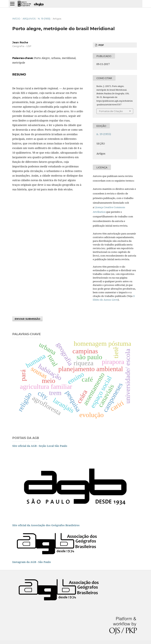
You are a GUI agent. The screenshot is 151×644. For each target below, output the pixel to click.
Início (16, 19)
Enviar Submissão (27, 319)
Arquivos (29, 19)
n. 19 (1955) (44, 19)
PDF (101, 45)
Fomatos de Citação (111, 111)
